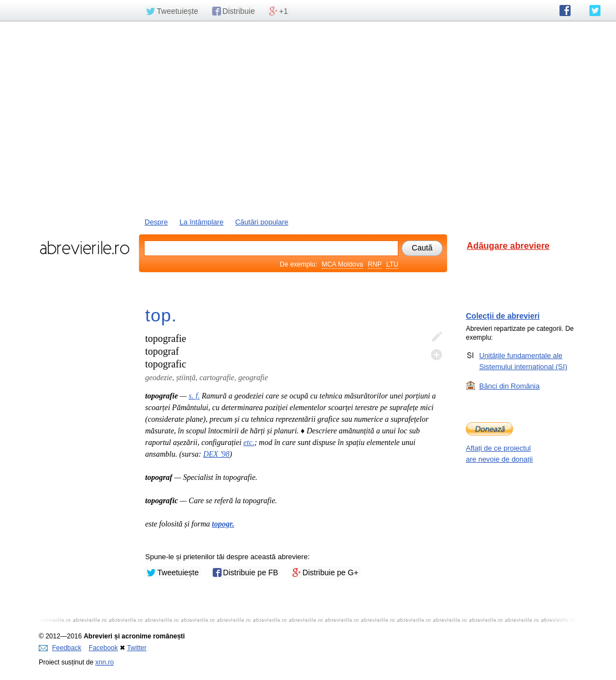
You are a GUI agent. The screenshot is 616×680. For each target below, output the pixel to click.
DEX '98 (217, 454)
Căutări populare (261, 222)
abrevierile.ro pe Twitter (595, 11)
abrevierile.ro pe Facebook (565, 11)
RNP (375, 264)
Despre (156, 222)
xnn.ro (104, 662)
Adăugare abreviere (508, 246)
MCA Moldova (343, 264)
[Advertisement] (308, 118)
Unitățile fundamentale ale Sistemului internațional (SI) (523, 361)
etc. (249, 443)
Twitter (137, 648)
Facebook (103, 648)
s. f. (194, 396)
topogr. (223, 524)
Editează (437, 337)
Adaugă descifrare (437, 355)
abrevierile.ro (84, 248)
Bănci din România (509, 386)
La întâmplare (202, 222)
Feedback (60, 648)
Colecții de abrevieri (503, 316)
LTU (392, 264)
